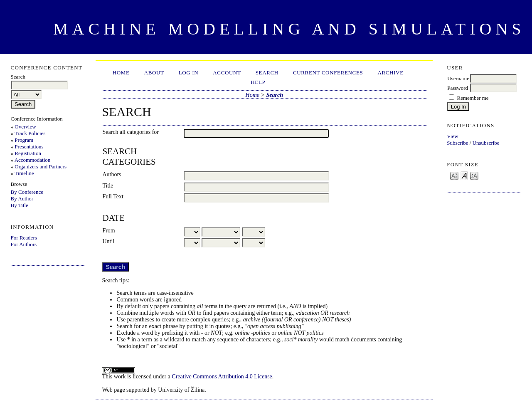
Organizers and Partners (41, 167)
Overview (25, 127)
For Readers (24, 238)
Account (227, 73)
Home (121, 73)
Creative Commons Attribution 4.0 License (222, 377)
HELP (258, 82)
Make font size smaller (454, 175)
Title (108, 186)
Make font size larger (474, 175)
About (154, 73)
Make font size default (464, 175)
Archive (390, 73)
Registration (28, 153)
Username (458, 78)
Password (458, 88)
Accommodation (33, 160)
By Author (22, 199)
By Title (20, 205)
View (452, 136)
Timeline (24, 173)
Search (267, 73)
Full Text (113, 196)
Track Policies (30, 133)
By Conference (27, 192)
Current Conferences (328, 73)
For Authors (24, 244)
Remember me (473, 98)
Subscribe (457, 143)
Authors (112, 174)
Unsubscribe (486, 143)
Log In (189, 73)
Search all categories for (131, 132)
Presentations (29, 147)
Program (24, 140)
